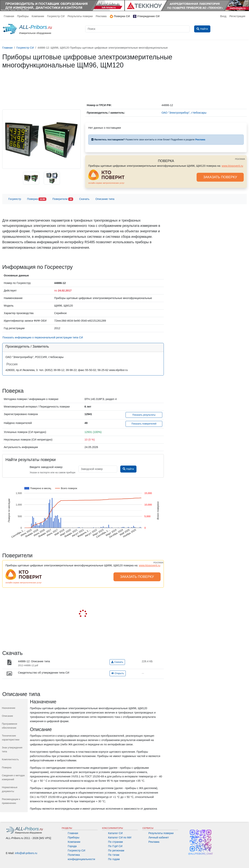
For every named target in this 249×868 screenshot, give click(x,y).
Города (72, 846)
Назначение (9, 708)
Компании (38, 16)
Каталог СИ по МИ (120, 837)
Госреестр (15, 199)
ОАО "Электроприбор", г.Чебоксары (184, 113)
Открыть (118, 673)
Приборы (23, 16)
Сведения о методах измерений (13, 777)
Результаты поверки (80, 16)
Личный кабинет (159, 837)
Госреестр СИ (56, 16)
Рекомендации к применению (11, 801)
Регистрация (237, 16)
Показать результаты (144, 415)
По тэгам (114, 855)
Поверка (37, 199)
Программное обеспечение (10, 726)
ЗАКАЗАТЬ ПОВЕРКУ (220, 177)
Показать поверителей (144, 424)
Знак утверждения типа (12, 749)
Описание (7, 716)
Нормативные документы (10, 789)
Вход (223, 16)
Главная (9, 16)
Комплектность (10, 759)
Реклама (101, 16)
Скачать (84, 199)
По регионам (116, 850)
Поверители (63, 199)
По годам (114, 859)
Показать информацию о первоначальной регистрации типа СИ (43, 337)
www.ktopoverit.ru (232, 166)
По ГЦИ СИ (115, 846)
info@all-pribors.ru (26, 853)
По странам (116, 842)
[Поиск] (137, 29)
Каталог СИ (115, 833)
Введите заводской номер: (46, 467)
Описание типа (105, 199)
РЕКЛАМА (240, 159)
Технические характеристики (11, 738)
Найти (128, 469)
